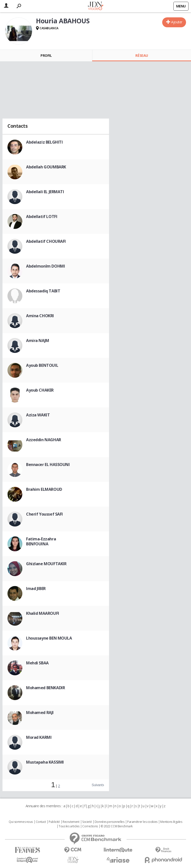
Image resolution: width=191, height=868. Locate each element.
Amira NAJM (38, 341)
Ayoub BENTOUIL (42, 365)
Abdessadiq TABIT (43, 291)
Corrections (90, 826)
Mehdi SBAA (37, 663)
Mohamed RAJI (40, 713)
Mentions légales (171, 822)
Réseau (142, 55)
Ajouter (177, 22)
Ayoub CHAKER (40, 390)
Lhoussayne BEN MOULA (49, 638)
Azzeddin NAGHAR (44, 440)
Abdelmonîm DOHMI (45, 266)
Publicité (54, 822)
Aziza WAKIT (38, 415)
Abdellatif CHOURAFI (46, 241)
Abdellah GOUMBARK (46, 167)
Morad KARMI (39, 737)
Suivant (97, 785)
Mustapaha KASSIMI (45, 762)
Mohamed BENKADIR (45, 688)
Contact (41, 822)
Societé (87, 822)
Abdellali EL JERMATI (45, 192)
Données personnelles (110, 822)
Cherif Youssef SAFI (44, 514)
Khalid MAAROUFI (43, 613)
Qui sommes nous (21, 822)
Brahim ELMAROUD (44, 489)
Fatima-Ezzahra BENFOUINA (41, 541)
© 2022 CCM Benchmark (117, 826)
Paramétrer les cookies (142, 822)
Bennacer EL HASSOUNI (48, 465)
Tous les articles (69, 826)
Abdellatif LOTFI (42, 217)
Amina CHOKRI (40, 316)
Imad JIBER (36, 589)
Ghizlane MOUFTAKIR (46, 564)
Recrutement (71, 822)
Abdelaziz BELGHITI (44, 142)
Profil (46, 55)
